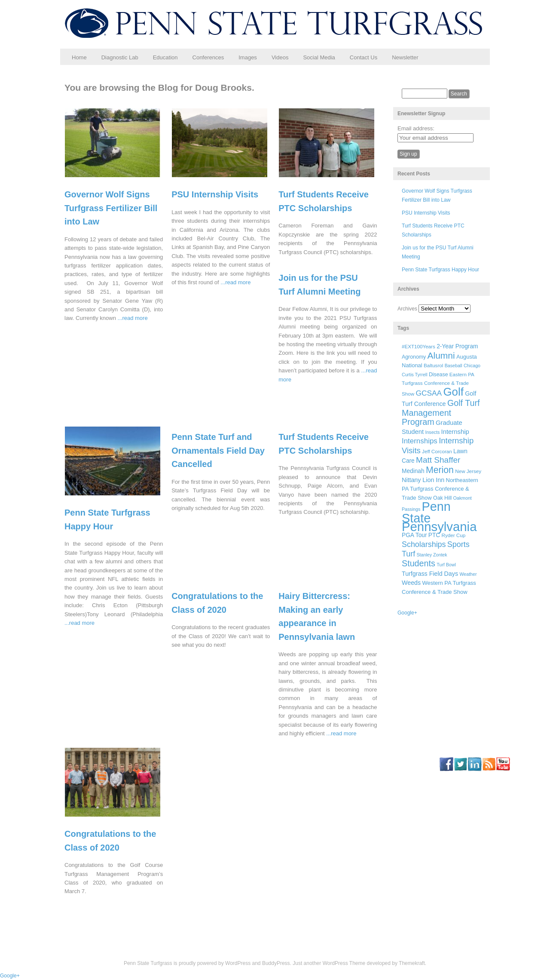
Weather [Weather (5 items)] (468, 574)
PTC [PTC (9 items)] (434, 535)
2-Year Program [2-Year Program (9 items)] (457, 346)
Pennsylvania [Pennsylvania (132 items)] (439, 527)
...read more (133, 318)
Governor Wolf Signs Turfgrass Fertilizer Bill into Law (111, 208)
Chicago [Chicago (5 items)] (472, 366)
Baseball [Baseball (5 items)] (454, 366)
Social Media (319, 57)
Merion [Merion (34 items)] (440, 470)
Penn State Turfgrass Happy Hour (440, 270)
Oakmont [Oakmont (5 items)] (463, 498)
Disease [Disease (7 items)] (438, 375)
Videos (280, 57)
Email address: (416, 128)
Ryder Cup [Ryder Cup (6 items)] (454, 535)
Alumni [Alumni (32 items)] (441, 355)
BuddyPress (276, 963)
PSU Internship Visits (215, 194)
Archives (407, 309)
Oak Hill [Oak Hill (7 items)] (442, 498)
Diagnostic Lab (120, 57)
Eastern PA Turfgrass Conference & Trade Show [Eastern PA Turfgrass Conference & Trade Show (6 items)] (438, 384)
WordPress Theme (344, 963)
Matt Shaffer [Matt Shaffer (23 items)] (438, 460)
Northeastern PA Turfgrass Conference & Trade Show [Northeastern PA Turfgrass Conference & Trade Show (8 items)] (440, 489)
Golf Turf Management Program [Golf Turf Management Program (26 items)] (441, 412)
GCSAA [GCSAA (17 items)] (429, 393)
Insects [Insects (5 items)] (432, 432)
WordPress (238, 963)
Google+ (407, 613)
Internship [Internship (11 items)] (455, 432)
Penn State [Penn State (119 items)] (426, 512)
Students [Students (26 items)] (419, 563)
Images (248, 57)
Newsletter (405, 57)
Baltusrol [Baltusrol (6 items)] (433, 365)
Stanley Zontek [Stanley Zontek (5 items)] (432, 555)
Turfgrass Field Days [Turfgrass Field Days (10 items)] (430, 574)
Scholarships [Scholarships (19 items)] (424, 544)
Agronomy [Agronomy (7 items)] (414, 357)
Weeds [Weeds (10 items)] (411, 583)
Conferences (208, 57)
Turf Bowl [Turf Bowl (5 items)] (446, 565)
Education (165, 57)
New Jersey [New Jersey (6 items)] (468, 471)
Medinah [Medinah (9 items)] (413, 471)
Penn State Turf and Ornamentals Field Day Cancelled (218, 450)
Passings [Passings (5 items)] (411, 509)
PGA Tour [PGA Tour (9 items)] (414, 535)
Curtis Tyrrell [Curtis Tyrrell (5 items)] (415, 375)
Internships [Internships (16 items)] (420, 441)
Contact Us (364, 57)
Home (79, 57)
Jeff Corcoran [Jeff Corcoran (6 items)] (437, 451)
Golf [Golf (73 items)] (454, 392)
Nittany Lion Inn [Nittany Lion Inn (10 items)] (423, 480)
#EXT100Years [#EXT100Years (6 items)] (419, 346)
